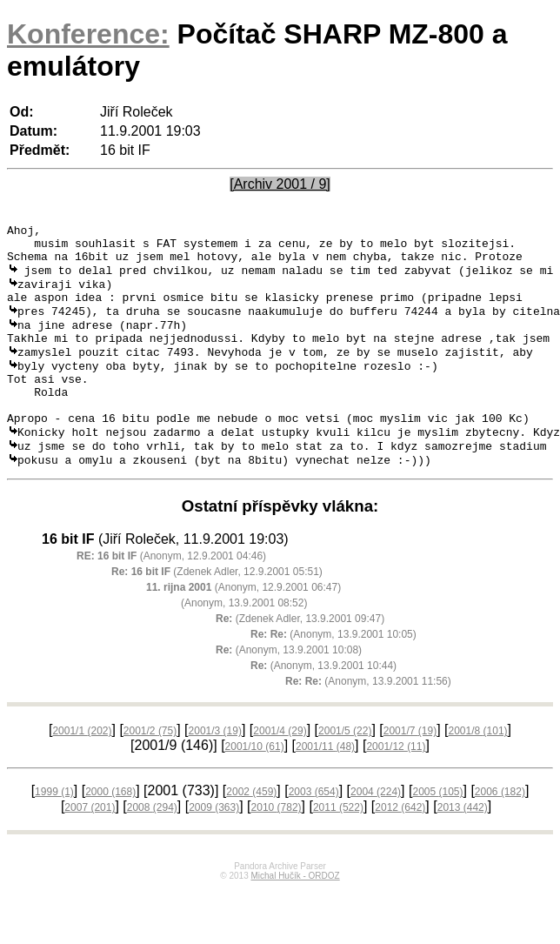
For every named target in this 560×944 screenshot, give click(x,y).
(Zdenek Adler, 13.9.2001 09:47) (300, 658)
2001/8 (478, 770)
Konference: (88, 34)
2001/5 (345, 770)
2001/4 (280, 770)
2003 (314, 831)
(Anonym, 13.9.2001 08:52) (244, 642)
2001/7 (410, 770)
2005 (437, 831)
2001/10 (255, 786)
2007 (90, 847)
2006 (500, 831)
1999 (54, 831)
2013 (463, 847)
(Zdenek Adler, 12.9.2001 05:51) (217, 611)
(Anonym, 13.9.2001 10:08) (289, 689)
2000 (110, 831)
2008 (152, 847)
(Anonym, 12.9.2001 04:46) (171, 595)
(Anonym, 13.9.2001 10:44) (323, 705)
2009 (214, 847)
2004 (376, 831)
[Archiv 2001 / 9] (280, 184)
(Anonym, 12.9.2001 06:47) (243, 626)
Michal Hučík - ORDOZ (295, 915)
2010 (277, 847)
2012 (400, 847)
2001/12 (396, 786)
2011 (338, 847)
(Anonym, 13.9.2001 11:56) (368, 720)
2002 (251, 831)
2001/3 (215, 770)
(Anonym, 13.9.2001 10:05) (333, 673)
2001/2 (150, 770)
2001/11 (325, 786)
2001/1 (82, 770)
